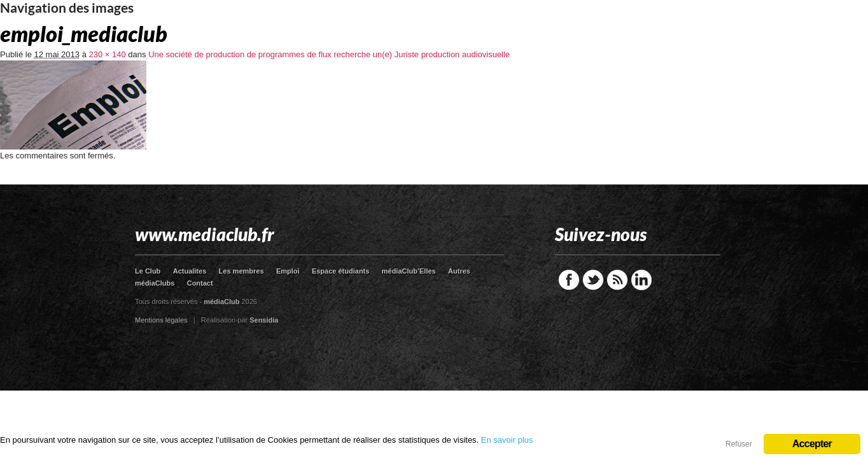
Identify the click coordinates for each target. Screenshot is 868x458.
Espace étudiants (340, 271)
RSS (617, 280)
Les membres (241, 271)
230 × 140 (108, 54)
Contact (200, 283)
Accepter (812, 444)
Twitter (593, 280)
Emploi (288, 271)
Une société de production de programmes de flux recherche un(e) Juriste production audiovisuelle (329, 54)
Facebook (569, 280)
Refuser (739, 444)
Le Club (148, 271)
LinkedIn (641, 280)
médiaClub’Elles (409, 271)
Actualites (190, 271)
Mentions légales (161, 320)
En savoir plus (507, 440)
